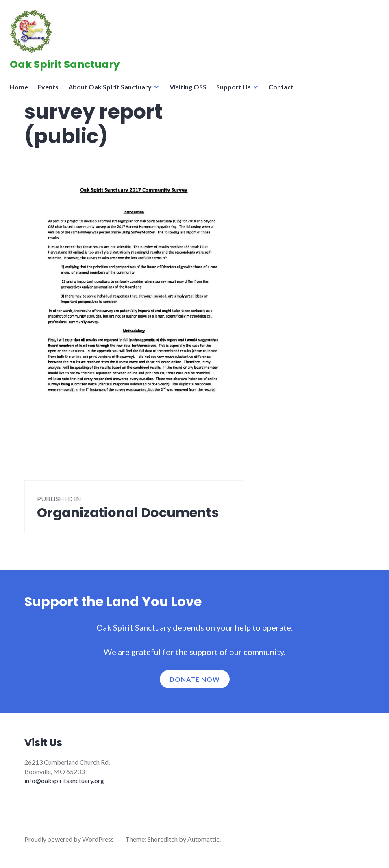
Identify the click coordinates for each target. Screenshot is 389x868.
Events (51, 92)
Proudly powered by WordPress (69, 839)
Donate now (195, 679)
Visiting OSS (190, 92)
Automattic (203, 839)
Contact (284, 92)
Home (21, 92)
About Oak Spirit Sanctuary (112, 92)
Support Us (236, 92)
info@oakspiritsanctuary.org (64, 780)
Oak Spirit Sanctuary (67, 67)
